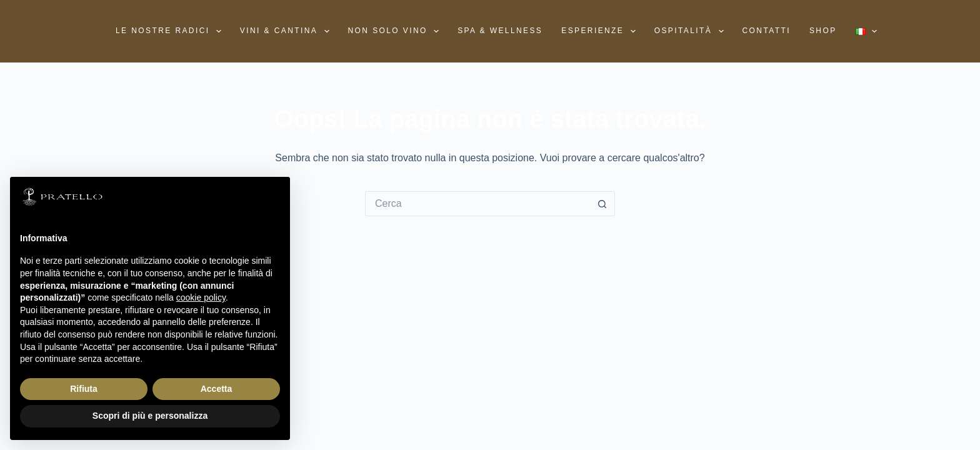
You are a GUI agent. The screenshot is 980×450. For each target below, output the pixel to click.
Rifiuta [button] (84, 389)
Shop (823, 31)
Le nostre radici (171, 31)
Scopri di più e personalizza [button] (150, 416)
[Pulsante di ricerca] (602, 204)
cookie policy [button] (201, 297)
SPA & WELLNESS (500, 31)
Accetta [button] (217, 389)
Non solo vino (396, 31)
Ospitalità (692, 31)
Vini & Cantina (287, 31)
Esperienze (601, 31)
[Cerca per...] (477, 204)
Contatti (767, 31)
